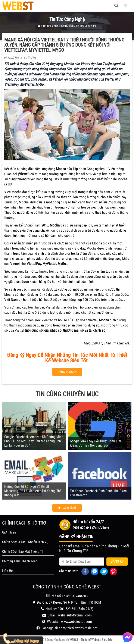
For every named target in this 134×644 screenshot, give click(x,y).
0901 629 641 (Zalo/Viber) (91, 528)
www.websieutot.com (77, 622)
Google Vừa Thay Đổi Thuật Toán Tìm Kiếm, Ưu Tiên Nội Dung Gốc (95, 443)
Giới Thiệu (9, 532)
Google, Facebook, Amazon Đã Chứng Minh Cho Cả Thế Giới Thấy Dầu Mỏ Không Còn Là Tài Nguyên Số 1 (34, 441)
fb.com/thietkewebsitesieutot (76, 628)
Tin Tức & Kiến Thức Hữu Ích (58, 26)
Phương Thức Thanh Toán (20, 561)
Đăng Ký (117, 561)
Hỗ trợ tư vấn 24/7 (88, 522)
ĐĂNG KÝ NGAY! (67, 372)
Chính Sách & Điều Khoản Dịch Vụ (25, 542)
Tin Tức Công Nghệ (86, 26)
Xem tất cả (67, 508)
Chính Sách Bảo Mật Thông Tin (23, 552)
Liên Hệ (7, 571)
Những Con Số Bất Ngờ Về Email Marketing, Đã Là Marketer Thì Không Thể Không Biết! (33, 491)
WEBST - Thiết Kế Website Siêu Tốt (91, 640)
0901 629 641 (67, 609)
